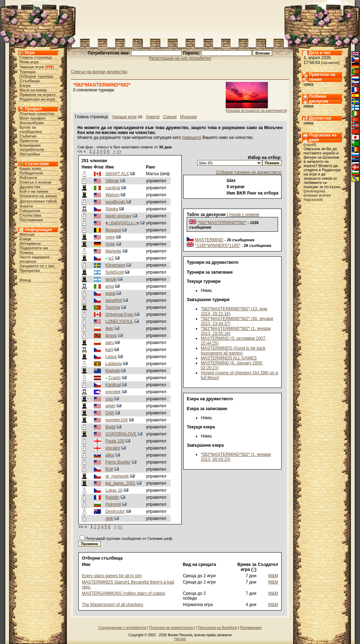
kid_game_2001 (120, 483)
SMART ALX (117, 174)
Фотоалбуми (32, 123)
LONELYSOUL (119, 321)
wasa (110, 293)
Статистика (31, 215)
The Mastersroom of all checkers (112, 605)
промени (330, 63)
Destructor (115, 511)
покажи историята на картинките (256, 110)
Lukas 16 (114, 490)
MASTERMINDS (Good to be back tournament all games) (233, 351)
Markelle (113, 251)
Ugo (109, 399)
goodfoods (115, 202)
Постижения (31, 220)
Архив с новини (244, 215)
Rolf (109, 469)
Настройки (30, 154)
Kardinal (113, 385)
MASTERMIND (209, 240)
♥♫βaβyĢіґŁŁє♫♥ (122, 223)
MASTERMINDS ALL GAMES (229, 358)
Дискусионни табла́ (38, 201)
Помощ (26, 253)
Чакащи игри (32, 67)
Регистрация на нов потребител (180, 58)
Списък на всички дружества (99, 72)
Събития (28, 136)
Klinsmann (115, 265)
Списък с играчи (36, 182)
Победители (31, 173)
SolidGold (115, 272)
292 (50, 67)
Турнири (28, 72)
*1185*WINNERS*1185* (218, 246)
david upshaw (118, 216)
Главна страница (36, 57)
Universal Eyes (120, 314)
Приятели (29, 141)
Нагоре (180, 639)
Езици (25, 239)
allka (110, 455)
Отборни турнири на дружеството (249, 172)
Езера (25, 85)
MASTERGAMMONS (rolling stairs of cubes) (124, 593)
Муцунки (188, 117)
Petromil (113, 504)
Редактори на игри (37, 99)
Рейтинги (28, 178)
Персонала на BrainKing (217, 628)
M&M (273, 576)
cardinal (113, 188)
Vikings (112, 181)
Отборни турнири (37, 76)
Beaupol (113, 230)
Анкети (26, 206)
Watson (112, 195)
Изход (25, 280)
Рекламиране (251, 628)
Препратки (30, 270)
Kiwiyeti (113, 371)
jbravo (111, 336)
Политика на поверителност (172, 628)
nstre (110, 237)
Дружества (30, 187)
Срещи (170, 117)
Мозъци (27, 234)
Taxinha (113, 307)
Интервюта (30, 243)
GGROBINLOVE (121, 434)
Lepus (111, 357)
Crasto (114, 378)
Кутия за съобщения (31, 129)
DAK (110, 413)
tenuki (111, 279)
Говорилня (30, 211)
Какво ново (31, 168)
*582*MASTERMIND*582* (222, 223)
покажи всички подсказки (317, 197)
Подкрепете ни (34, 248)
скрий (310, 145)
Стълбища (30, 81)
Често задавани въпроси (35, 259)
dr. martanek (117, 476)
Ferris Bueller (118, 462)
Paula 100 (115, 441)
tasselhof (114, 300)
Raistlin (112, 497)
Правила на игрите (38, 95)
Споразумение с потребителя (122, 628)
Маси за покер (33, 90)
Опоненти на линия (38, 196)
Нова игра (29, 62)
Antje (110, 244)
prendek (113, 392)
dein (110, 329)
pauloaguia (314, 191)
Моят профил (33, 118)
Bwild (111, 427)
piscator (113, 448)
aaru (110, 343)
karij (109, 350)
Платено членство (37, 114)
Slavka (112, 209)
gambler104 (117, 420)
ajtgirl (111, 406)
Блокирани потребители (32, 147)
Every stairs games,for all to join (112, 576)
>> (119, 152)
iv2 (111, 258)
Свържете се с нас (37, 266)
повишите (192, 138)
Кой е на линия (34, 191)
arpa (110, 286)
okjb (109, 518)
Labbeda (114, 364)
